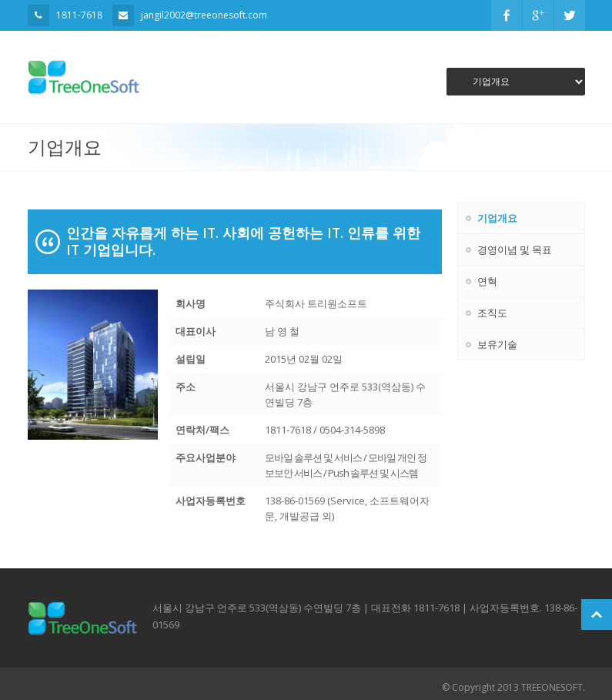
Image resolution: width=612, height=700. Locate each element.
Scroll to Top (597, 615)
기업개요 (497, 218)
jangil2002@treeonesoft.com (204, 15)
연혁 (487, 281)
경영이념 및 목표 (515, 250)
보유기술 (497, 344)
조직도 (492, 313)
